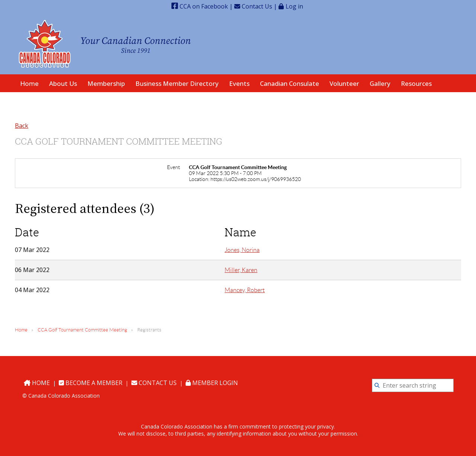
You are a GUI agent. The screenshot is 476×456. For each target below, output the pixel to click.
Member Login (212, 383)
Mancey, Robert (245, 290)
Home (21, 330)
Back (22, 126)
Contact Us (253, 6)
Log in (294, 6)
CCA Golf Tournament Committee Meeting (82, 330)
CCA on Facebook (200, 6)
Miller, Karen (241, 270)
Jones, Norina (242, 250)
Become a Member (91, 383)
